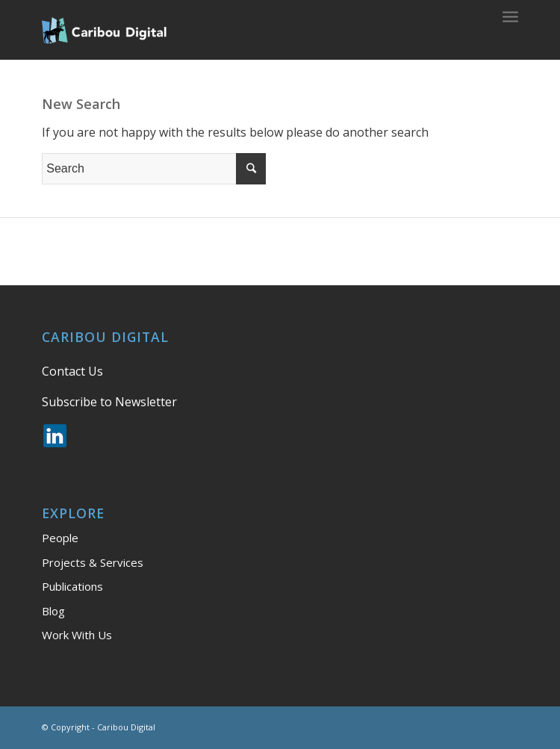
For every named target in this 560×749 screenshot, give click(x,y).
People (60, 538)
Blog (53, 611)
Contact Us (72, 371)
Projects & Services (93, 562)
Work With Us (77, 635)
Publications (72, 586)
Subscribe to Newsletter (109, 402)
